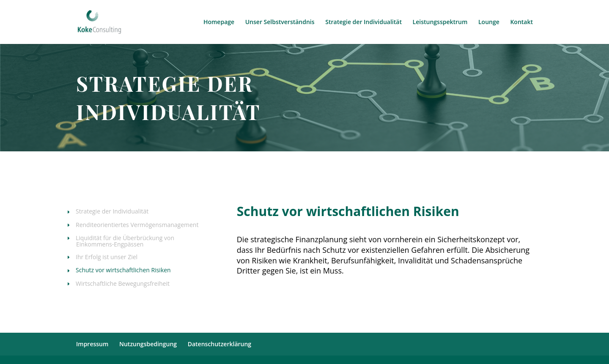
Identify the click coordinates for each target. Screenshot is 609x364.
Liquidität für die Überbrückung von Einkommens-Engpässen (125, 242)
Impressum (92, 344)
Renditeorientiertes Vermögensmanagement (137, 225)
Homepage (219, 22)
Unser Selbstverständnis (280, 22)
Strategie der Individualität (363, 22)
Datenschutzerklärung (219, 344)
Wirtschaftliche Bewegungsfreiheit (123, 284)
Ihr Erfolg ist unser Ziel (107, 257)
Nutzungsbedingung (148, 344)
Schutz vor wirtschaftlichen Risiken (123, 271)
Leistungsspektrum (440, 22)
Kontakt (521, 22)
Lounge (489, 22)
